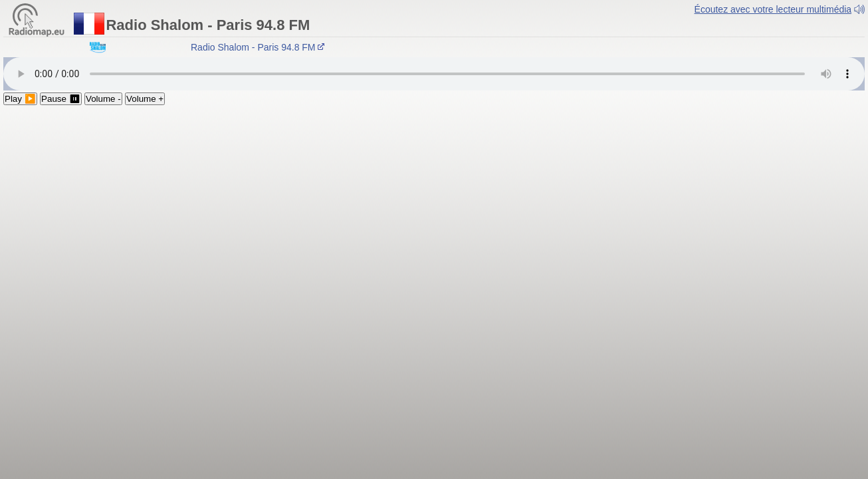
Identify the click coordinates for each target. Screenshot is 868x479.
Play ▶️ (20, 99)
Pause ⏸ (61, 99)
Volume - (103, 99)
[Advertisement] (434, 205)
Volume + (145, 99)
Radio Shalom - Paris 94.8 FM (260, 47)
